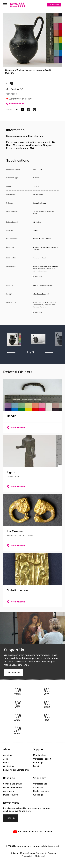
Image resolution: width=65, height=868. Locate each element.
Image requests (11, 795)
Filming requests (41, 791)
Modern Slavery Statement (33, 853)
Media (6, 763)
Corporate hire (40, 784)
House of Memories (13, 788)
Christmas (38, 788)
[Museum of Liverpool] (18, 692)
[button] (14, 340)
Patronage (38, 763)
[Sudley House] (47, 717)
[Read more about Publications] (46, 308)
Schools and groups (13, 784)
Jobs (6, 759)
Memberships (40, 755)
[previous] (11, 353)
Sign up (11, 818)
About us (8, 755)
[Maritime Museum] (47, 705)
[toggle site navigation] (5, 5)
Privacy (15, 853)
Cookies (52, 853)
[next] (49, 353)
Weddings (38, 795)
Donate (37, 766)
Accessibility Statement (34, 856)
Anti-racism (9, 791)
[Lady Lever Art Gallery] (18, 730)
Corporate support (42, 759)
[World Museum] (47, 692)
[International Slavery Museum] (18, 705)
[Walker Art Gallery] (18, 717)
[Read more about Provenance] (46, 272)
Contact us (9, 766)
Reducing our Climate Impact (17, 770)
